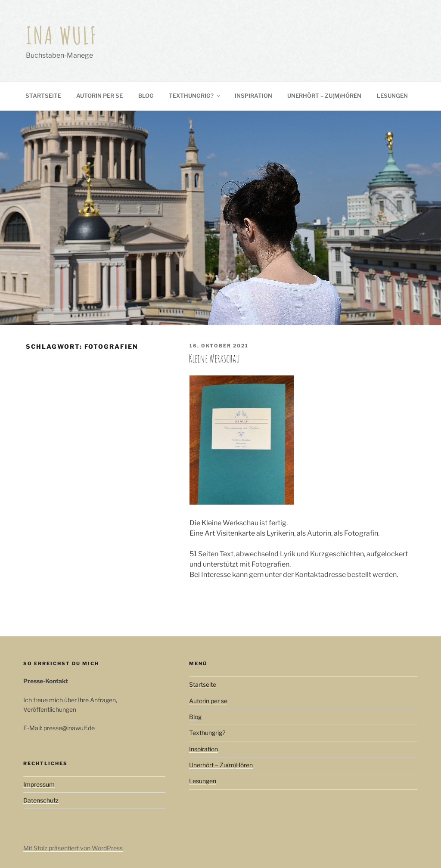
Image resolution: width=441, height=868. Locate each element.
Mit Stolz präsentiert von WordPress (73, 848)
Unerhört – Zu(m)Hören (324, 96)
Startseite (43, 96)
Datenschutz (41, 800)
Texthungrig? (195, 96)
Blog (146, 96)
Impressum (39, 784)
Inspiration (253, 96)
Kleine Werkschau (214, 358)
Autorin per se (99, 96)
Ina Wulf (62, 35)
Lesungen (392, 96)
